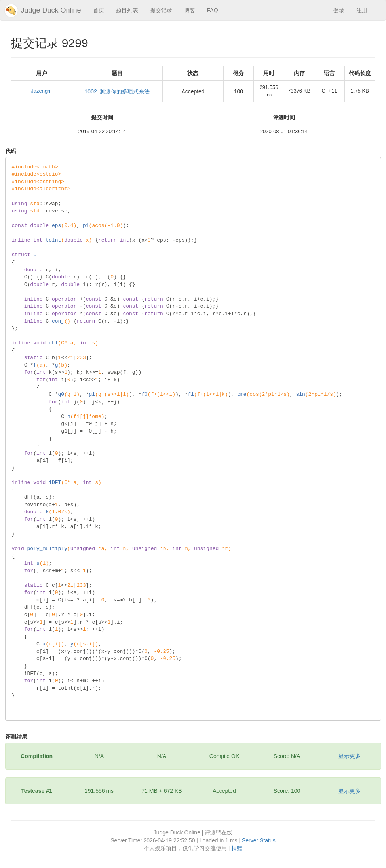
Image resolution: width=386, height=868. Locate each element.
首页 (99, 10)
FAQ (213, 10)
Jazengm (41, 91)
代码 (11, 151)
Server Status (259, 840)
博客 (190, 10)
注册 (362, 10)
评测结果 (16, 737)
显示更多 (350, 756)
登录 (339, 10)
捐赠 (237, 848)
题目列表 (127, 10)
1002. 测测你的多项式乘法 (117, 91)
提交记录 (161, 10)
